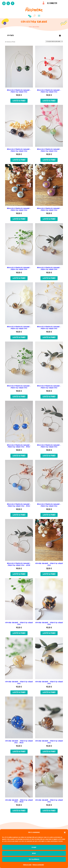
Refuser (34, 853)
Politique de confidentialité (38, 865)
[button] (65, 832)
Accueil (30, 27)
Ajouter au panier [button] (19, 101)
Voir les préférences (34, 859)
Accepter (34, 847)
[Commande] (54, 41)
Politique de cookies (27, 865)
